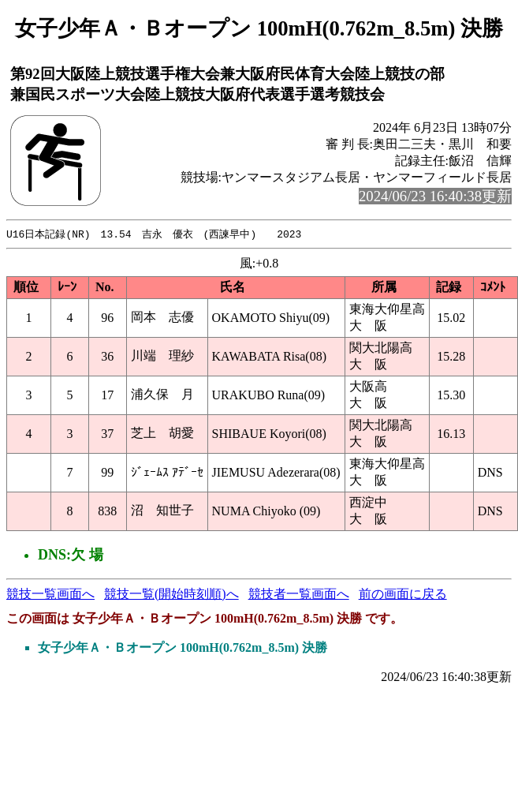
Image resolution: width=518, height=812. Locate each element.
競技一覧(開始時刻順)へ (171, 595)
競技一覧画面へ (50, 595)
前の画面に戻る (403, 595)
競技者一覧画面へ (299, 595)
